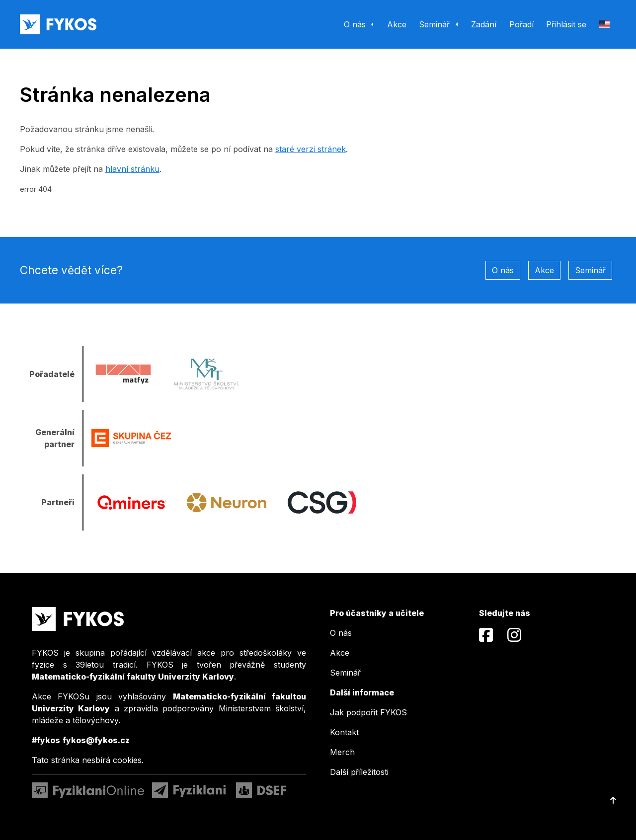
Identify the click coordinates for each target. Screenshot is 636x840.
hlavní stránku (132, 169)
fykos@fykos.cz (96, 740)
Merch (342, 752)
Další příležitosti (359, 772)
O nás (503, 270)
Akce (544, 270)
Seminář (590, 270)
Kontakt (344, 732)
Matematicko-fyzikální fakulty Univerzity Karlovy (133, 677)
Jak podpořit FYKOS (368, 712)
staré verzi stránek (311, 149)
